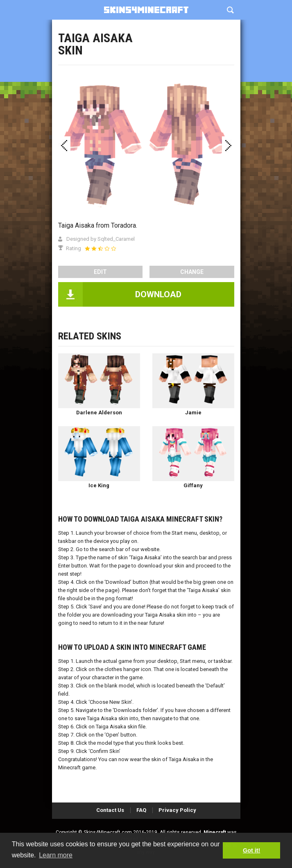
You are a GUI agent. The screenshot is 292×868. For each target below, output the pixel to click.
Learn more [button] (56, 855)
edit (100, 272)
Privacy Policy (177, 810)
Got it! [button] (251, 850)
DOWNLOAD (158, 294)
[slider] (100, 249)
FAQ (141, 810)
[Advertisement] (146, 61)
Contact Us (110, 810)
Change (192, 272)
